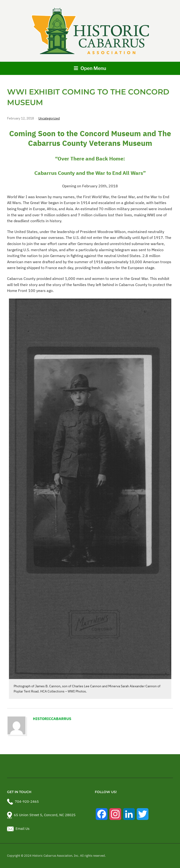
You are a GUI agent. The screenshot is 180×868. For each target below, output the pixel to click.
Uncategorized (49, 118)
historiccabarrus (52, 719)
